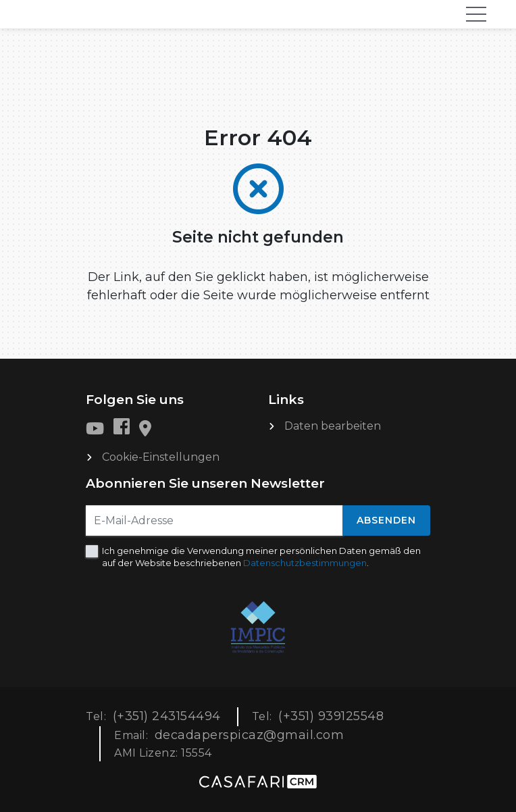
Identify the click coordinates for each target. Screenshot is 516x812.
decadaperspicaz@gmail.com (250, 735)
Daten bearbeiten (333, 426)
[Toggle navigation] (476, 14)
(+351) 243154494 (167, 716)
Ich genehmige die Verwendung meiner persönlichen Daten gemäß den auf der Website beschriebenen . (261, 557)
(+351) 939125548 (331, 716)
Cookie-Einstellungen (161, 457)
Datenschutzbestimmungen (305, 563)
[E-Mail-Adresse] (214, 521)
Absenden (386, 520)
